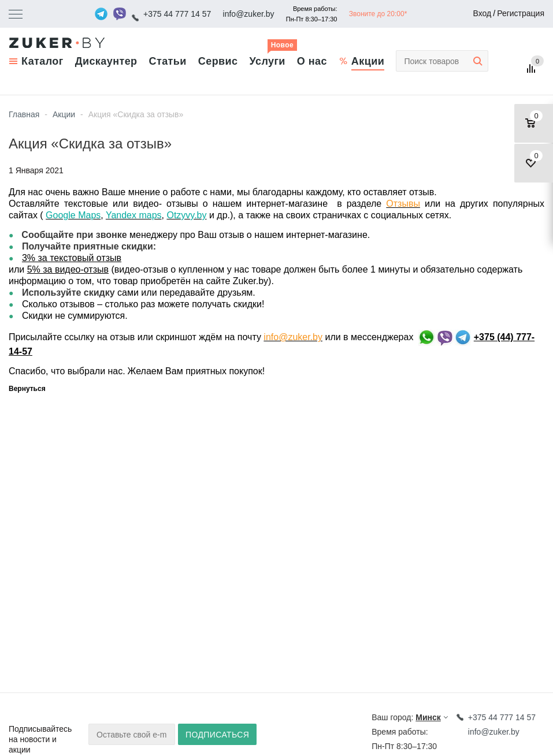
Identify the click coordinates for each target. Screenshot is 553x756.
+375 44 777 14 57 (177, 14)
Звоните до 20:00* (378, 14)
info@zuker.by (249, 14)
